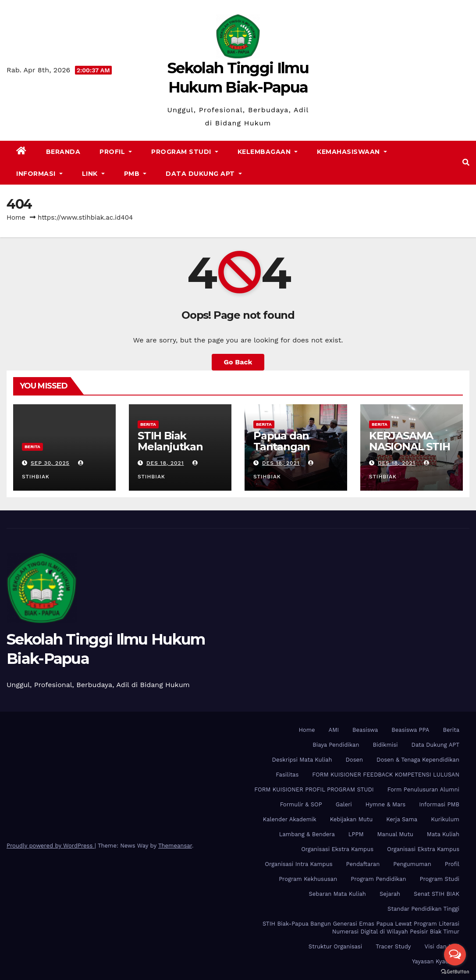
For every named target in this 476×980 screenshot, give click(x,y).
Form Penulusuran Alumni (423, 789)
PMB (135, 174)
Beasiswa (365, 730)
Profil (116, 152)
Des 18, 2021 (165, 463)
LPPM (356, 834)
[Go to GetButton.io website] (455, 971)
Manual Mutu (395, 834)
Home (16, 217)
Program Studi (185, 152)
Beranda (63, 152)
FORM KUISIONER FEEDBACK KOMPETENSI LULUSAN (386, 775)
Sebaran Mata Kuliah (337, 894)
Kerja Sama (402, 819)
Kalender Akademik (290, 819)
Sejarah (390, 894)
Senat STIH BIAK (437, 894)
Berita (32, 447)
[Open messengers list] (455, 955)
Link (93, 174)
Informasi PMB (439, 804)
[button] (466, 162)
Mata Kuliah (443, 834)
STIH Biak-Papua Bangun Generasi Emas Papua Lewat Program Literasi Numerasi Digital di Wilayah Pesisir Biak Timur (361, 928)
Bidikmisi (385, 745)
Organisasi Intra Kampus (298, 864)
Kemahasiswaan (352, 152)
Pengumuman (412, 864)
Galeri (344, 804)
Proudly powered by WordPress (51, 846)
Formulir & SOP (301, 804)
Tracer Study (393, 946)
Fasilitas (287, 775)
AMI (334, 730)
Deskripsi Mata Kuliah (302, 760)
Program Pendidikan (378, 879)
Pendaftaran (363, 864)
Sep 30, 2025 (50, 463)
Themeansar (175, 846)
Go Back (238, 362)
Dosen (354, 760)
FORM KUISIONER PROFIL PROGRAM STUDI (314, 789)
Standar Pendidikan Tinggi (423, 909)
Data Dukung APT (204, 174)
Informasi (39, 174)
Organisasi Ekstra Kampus (337, 849)
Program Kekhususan (308, 879)
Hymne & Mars (385, 804)
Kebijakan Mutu (351, 819)
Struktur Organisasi (335, 946)
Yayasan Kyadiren (436, 961)
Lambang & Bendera (307, 834)
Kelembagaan (268, 152)
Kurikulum (445, 819)
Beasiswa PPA (410, 730)
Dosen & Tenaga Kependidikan (418, 760)
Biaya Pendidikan (336, 745)
